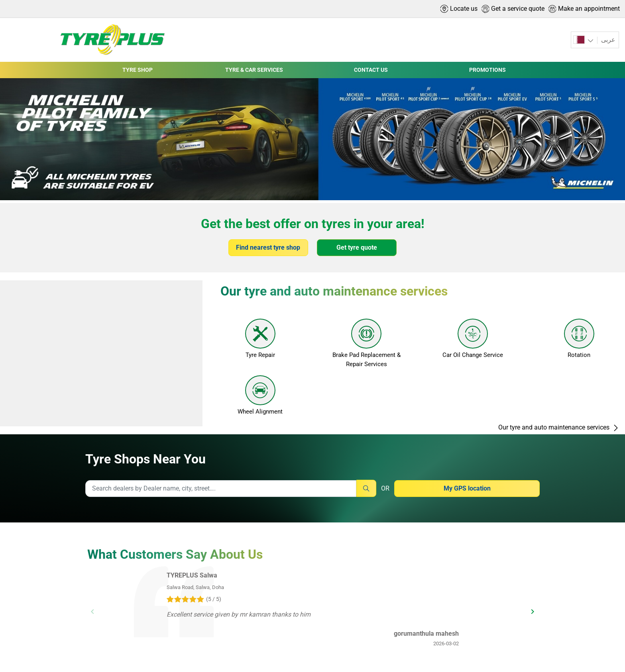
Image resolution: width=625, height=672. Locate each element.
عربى (607, 40)
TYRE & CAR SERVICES (254, 70)
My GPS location (467, 488)
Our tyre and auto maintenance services (559, 403)
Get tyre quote (357, 247)
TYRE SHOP (138, 70)
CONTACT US (371, 70)
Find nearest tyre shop (268, 247)
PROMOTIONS (487, 70)
